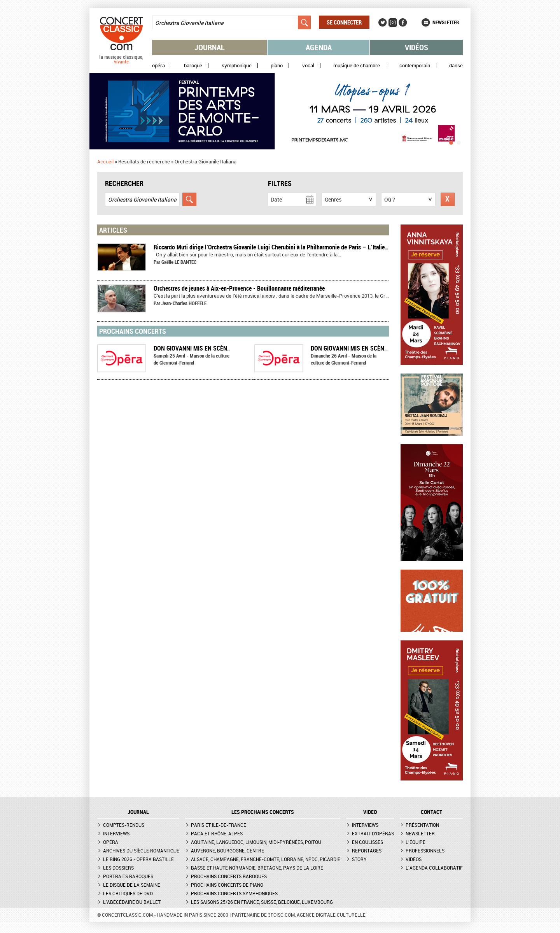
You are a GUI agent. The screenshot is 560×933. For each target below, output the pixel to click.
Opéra (158, 66)
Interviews (116, 833)
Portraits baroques (128, 876)
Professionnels (425, 851)
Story (359, 859)
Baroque (193, 66)
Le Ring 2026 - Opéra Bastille (138, 859)
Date (276, 199)
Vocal (308, 66)
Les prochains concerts (263, 812)
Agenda (319, 47)
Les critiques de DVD (128, 893)
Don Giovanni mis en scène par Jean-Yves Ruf (220, 348)
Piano (277, 66)
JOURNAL (138, 812)
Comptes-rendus (124, 825)
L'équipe (416, 842)
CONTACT (431, 812)
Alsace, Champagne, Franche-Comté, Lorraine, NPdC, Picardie (266, 859)
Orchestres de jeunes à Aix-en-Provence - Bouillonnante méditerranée (239, 288)
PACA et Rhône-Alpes (217, 833)
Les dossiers (118, 868)
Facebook (403, 23)
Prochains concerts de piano (227, 885)
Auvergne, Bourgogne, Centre (227, 851)
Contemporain (415, 66)
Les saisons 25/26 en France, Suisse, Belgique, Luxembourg (262, 902)
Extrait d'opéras (373, 833)
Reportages (367, 851)
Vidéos (416, 47)
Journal (210, 47)
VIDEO (370, 812)
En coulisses (367, 842)
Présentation (422, 825)
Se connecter (344, 22)
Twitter (383, 23)
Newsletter (446, 22)
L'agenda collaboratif (434, 868)
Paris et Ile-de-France (219, 825)
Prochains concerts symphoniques (234, 893)
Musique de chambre (357, 66)
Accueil (105, 161)
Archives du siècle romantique (141, 851)
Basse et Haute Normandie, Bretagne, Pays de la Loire (257, 868)
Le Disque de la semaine (132, 885)
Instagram (393, 23)
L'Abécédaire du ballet (132, 902)
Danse (456, 66)
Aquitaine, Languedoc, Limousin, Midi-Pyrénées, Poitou (256, 842)
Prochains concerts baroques (229, 876)
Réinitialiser (448, 199)
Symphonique (237, 66)
